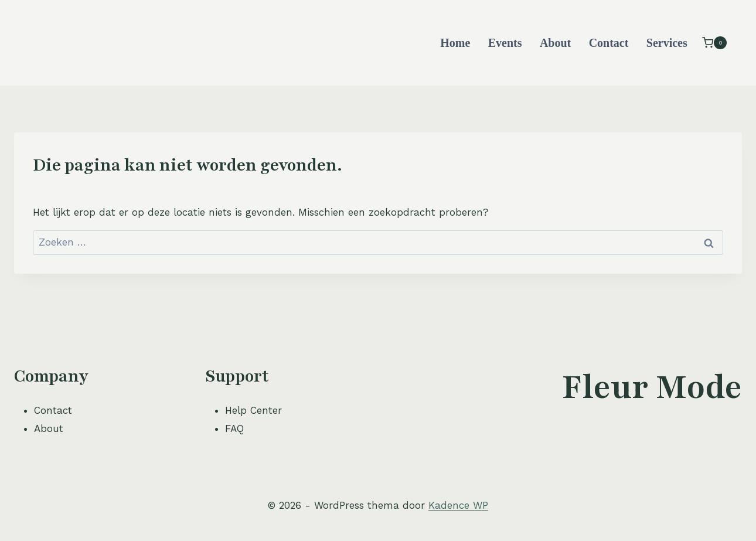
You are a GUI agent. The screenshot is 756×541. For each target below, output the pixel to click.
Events (505, 43)
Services (667, 43)
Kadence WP (458, 505)
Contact (609, 43)
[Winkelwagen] (714, 42)
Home (455, 43)
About (555, 43)
